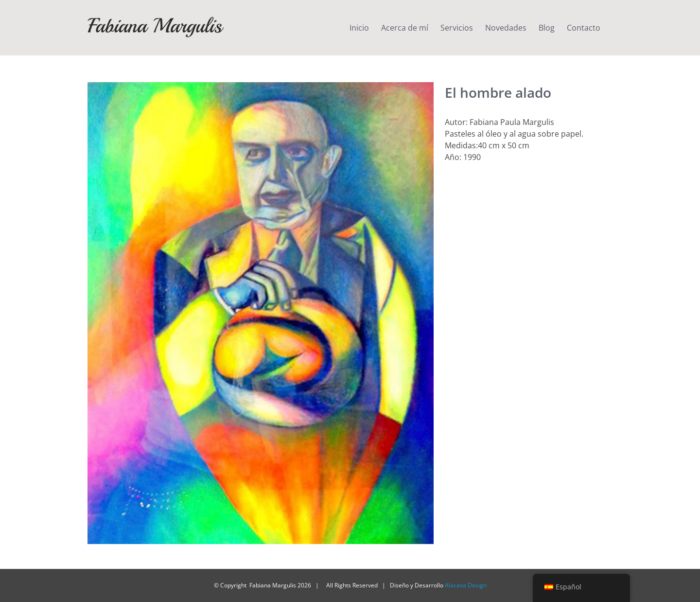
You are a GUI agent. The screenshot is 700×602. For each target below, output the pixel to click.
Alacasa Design (466, 585)
